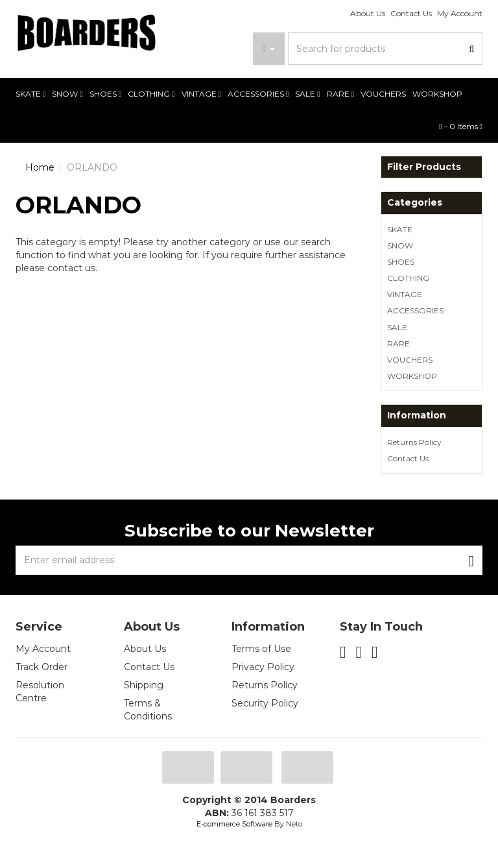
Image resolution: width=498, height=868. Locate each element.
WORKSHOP (437, 94)
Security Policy (265, 703)
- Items (461, 126)
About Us (368, 13)
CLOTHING (151, 94)
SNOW (67, 94)
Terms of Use (261, 649)
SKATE (30, 94)
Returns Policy (414, 442)
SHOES (105, 94)
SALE (307, 94)
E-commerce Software (234, 824)
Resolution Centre (40, 692)
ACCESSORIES (258, 94)
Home (40, 167)
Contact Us (411, 13)
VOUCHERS (383, 94)
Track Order (41, 667)
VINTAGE (201, 94)
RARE (340, 94)
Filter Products (424, 167)
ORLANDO (92, 167)
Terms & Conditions (148, 710)
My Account (460, 13)
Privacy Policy (263, 667)
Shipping (144, 685)
